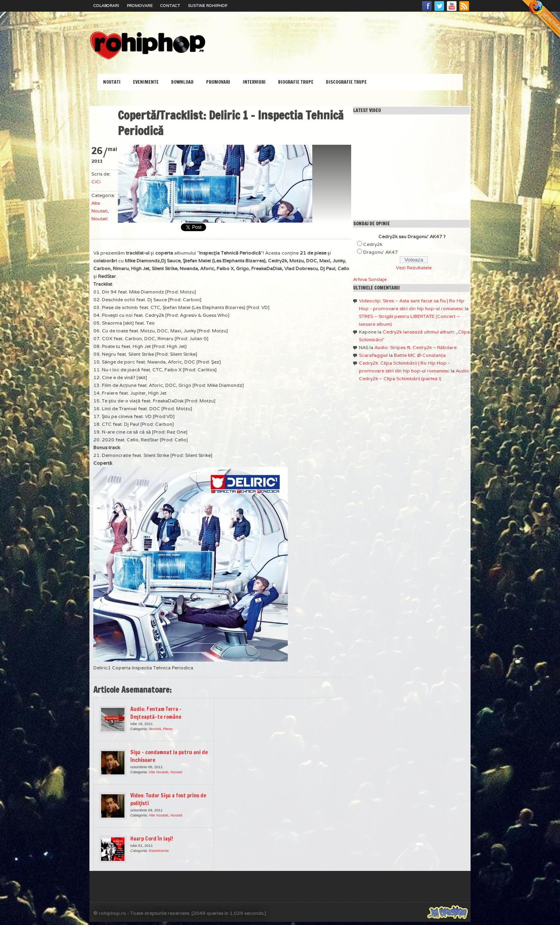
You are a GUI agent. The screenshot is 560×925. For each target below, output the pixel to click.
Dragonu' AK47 (381, 252)
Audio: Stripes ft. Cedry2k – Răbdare (416, 347)
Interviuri (254, 82)
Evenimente (146, 82)
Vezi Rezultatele (414, 268)
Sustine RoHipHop (207, 6)
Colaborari (106, 6)
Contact (170, 6)
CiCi (96, 182)
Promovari (218, 82)
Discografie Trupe (346, 82)
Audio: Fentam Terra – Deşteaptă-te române (156, 713)
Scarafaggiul (373, 355)
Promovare (140, 6)
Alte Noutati (158, 772)
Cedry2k (373, 244)
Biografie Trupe (296, 82)
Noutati (112, 82)
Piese (168, 729)
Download (182, 82)
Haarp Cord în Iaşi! (152, 839)
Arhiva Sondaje (370, 279)
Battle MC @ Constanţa (420, 355)
